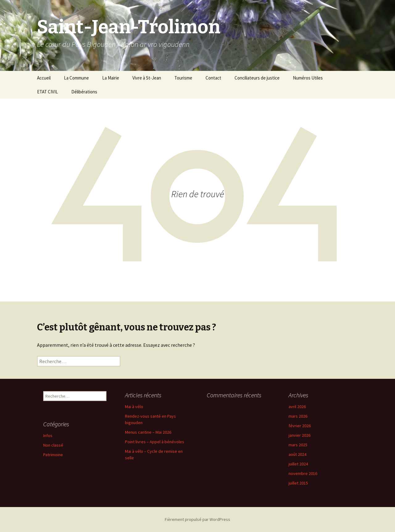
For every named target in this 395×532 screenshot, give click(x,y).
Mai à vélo (134, 407)
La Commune (76, 78)
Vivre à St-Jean (147, 78)
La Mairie (111, 78)
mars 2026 (298, 416)
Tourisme (183, 78)
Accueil (44, 78)
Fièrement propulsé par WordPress (197, 519)
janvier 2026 (299, 435)
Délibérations (84, 92)
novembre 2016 (303, 473)
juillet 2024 (298, 464)
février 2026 (300, 426)
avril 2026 (297, 407)
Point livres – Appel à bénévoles (155, 442)
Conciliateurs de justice (257, 78)
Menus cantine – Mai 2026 (148, 432)
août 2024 (297, 454)
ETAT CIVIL (48, 92)
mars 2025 (298, 445)
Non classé (53, 445)
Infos (48, 436)
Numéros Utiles (308, 78)
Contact (213, 78)
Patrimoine (53, 455)
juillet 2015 (298, 483)
